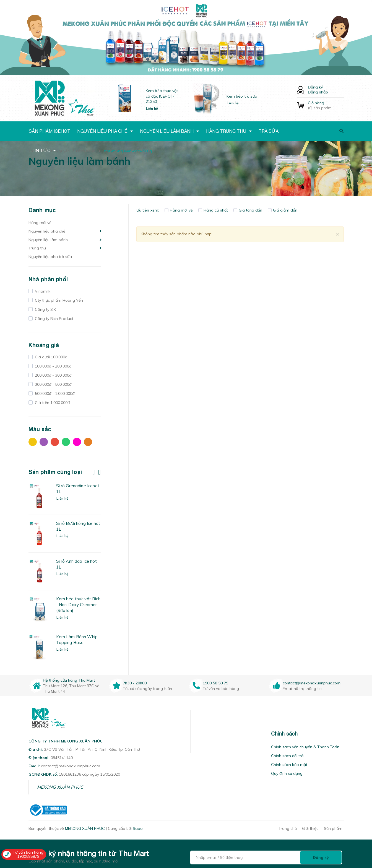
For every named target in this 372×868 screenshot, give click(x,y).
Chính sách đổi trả (287, 756)
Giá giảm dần (283, 210)
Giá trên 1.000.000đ (52, 403)
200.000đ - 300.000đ (53, 375)
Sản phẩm (333, 828)
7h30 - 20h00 (135, 683)
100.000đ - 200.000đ (53, 366)
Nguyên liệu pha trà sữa (50, 257)
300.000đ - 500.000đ (53, 384)
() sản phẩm (326, 105)
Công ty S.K (45, 309)
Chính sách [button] (284, 734)
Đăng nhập (318, 92)
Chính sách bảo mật (289, 765)
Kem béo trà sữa (242, 96)
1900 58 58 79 (215, 683)
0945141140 (62, 758)
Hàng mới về (40, 223)
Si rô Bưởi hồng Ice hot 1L (78, 526)
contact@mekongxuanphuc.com (312, 683)
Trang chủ (288, 828)
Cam (88, 442)
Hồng (77, 442)
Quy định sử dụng (287, 773)
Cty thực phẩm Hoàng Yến (58, 300)
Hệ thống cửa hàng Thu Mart (69, 680)
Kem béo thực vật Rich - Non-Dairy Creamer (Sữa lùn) (78, 605)
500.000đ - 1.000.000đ (54, 393)
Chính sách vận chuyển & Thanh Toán (305, 747)
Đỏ (55, 442)
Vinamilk (42, 291)
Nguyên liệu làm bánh (48, 240)
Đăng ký (315, 87)
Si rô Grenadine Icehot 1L (78, 489)
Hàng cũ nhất (213, 210)
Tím (44, 442)
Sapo (138, 828)
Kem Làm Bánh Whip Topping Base (77, 640)
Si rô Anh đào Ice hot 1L (76, 564)
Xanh (66, 442)
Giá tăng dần (248, 210)
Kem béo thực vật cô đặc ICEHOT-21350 (162, 96)
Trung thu (37, 248)
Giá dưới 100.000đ (50, 357)
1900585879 (28, 856)
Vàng (33, 442)
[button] (197, 734)
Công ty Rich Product (54, 319)
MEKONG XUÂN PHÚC (60, 787)
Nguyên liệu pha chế (47, 231)
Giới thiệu (310, 828)
